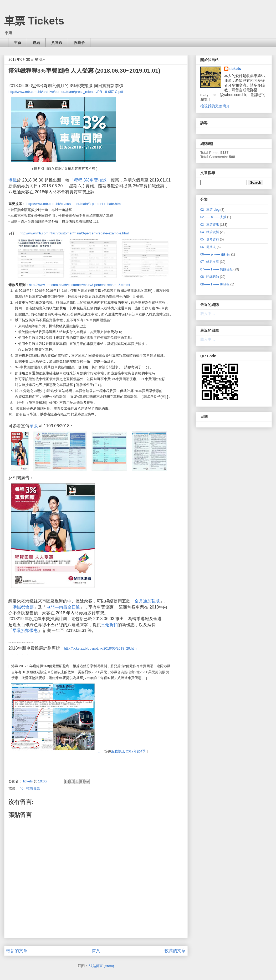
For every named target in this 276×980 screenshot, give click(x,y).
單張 (34, 426)
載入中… (208, 314)
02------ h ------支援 (213, 217)
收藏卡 (79, 43)
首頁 (96, 951)
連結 (36, 43)
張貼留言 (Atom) (102, 966)
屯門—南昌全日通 (63, 607)
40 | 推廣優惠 (30, 788)
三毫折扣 (109, 625)
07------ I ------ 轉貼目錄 (216, 269)
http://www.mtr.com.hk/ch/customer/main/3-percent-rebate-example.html (74, 233)
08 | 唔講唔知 (210, 277)
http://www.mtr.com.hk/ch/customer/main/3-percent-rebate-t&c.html (79, 285)
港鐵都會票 (23, 607)
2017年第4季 (136, 751)
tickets (235, 69)
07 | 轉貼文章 (210, 262)
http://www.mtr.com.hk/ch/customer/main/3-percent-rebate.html (74, 204)
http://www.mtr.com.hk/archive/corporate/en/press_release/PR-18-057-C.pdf (66, 92)
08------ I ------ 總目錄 (215, 284)
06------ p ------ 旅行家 (215, 254)
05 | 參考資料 (210, 239)
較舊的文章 (175, 951)
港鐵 (13, 180)
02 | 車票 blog (210, 210)
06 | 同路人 (208, 247)
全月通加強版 (147, 601)
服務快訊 (118, 751)
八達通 (57, 43)
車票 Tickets (34, 21)
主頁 (18, 43)
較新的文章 (17, 951)
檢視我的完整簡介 (215, 106)
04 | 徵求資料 (210, 232)
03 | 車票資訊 (210, 225)
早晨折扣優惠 (25, 630)
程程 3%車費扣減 (90, 180)
